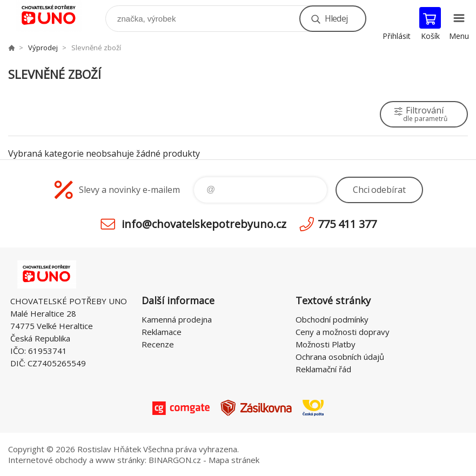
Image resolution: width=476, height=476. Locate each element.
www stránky (120, 460)
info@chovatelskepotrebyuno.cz (204, 224)
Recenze (158, 344)
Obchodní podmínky (332, 319)
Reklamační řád (323, 369)
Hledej (336, 18)
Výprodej (43, 48)
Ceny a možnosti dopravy (343, 332)
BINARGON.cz (175, 460)
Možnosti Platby (326, 344)
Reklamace (162, 332)
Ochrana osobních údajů (340, 357)
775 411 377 (347, 224)
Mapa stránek (234, 460)
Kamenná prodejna (177, 319)
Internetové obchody (48, 460)
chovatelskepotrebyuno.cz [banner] (56, 16)
